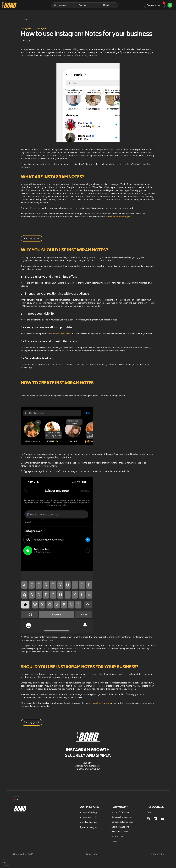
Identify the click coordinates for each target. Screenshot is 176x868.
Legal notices (92, 854)
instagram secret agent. (120, 217)
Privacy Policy (158, 854)
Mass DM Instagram (89, 822)
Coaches (116, 827)
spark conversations (62, 334)
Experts (126, 827)
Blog (149, 812)
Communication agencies (123, 822)
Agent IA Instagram (89, 827)
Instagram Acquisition (90, 817)
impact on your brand (102, 703)
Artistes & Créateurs (121, 812)
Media (114, 841)
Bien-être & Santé (120, 832)
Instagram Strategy (88, 812)
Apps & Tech (117, 837)
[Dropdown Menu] (62, 5)
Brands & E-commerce (122, 817)
